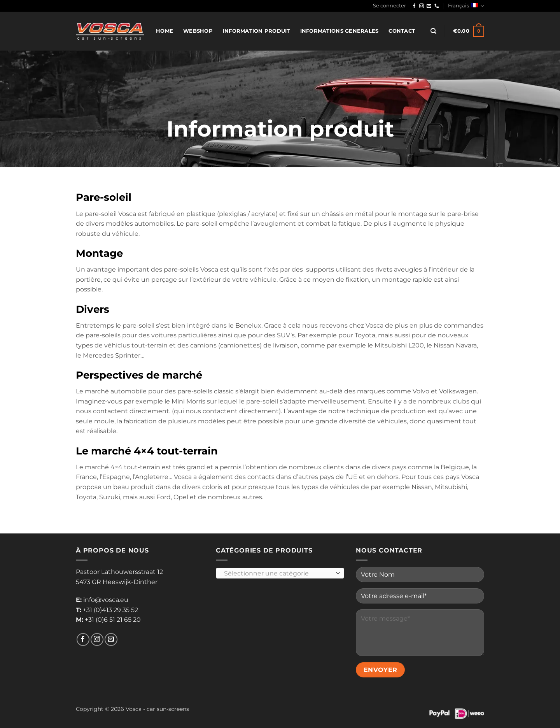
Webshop (198, 31)
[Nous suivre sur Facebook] (414, 6)
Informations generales (339, 31)
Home (164, 31)
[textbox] (278, 574)
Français (466, 6)
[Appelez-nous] (437, 6)
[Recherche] (433, 31)
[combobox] (280, 573)
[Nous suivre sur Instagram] (422, 6)
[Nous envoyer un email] (429, 6)
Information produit (256, 31)
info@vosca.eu (106, 600)
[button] (389, 6)
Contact (402, 31)
